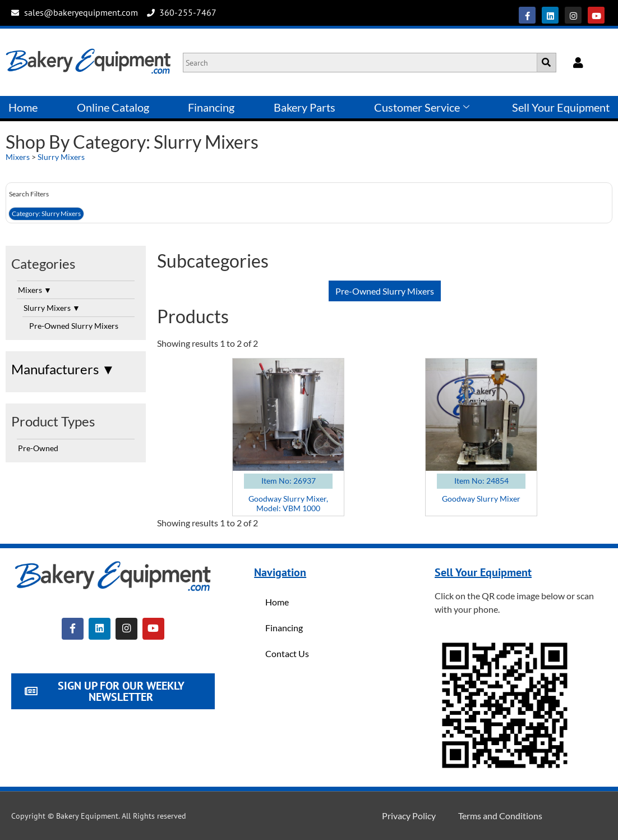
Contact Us (287, 653)
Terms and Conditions (500, 816)
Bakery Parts (305, 107)
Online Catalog (113, 107)
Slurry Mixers (61, 157)
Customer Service (422, 107)
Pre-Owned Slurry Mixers (74, 326)
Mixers (18, 157)
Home (23, 107)
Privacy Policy (409, 816)
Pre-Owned (38, 448)
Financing (211, 107)
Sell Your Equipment (561, 107)
